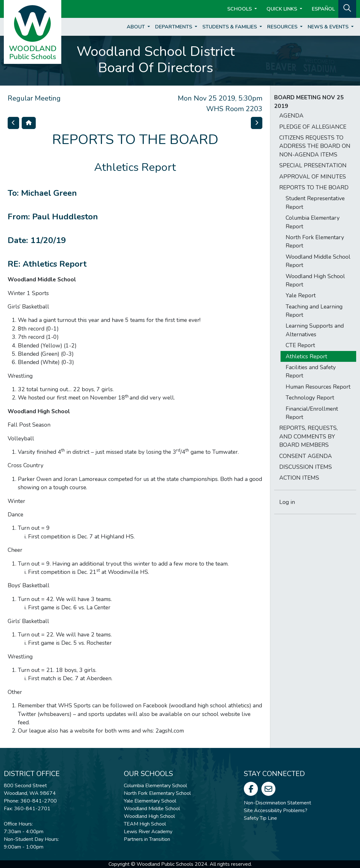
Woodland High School (149, 816)
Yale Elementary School (150, 801)
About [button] (136, 27)
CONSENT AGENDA (306, 456)
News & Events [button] (329, 27)
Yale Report (301, 295)
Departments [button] (174, 27)
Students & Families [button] (230, 27)
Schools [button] (240, 9)
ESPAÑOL (323, 9)
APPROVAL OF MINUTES (313, 177)
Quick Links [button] (282, 9)
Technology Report (310, 398)
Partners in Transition (147, 839)
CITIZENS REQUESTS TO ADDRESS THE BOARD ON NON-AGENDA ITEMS (315, 146)
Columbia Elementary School (155, 786)
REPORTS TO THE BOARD (314, 187)
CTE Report (300, 345)
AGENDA (291, 116)
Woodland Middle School (152, 809)
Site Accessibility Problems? (276, 811)
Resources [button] (283, 27)
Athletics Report (306, 356)
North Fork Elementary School (157, 793)
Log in (287, 502)
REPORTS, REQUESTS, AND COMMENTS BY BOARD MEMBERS (308, 436)
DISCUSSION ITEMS (306, 467)
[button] (347, 8)
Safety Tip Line (260, 818)
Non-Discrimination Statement (277, 803)
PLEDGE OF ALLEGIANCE (313, 127)
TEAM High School (145, 824)
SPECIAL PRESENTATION (313, 165)
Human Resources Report (318, 387)
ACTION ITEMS (299, 478)
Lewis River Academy (148, 832)
